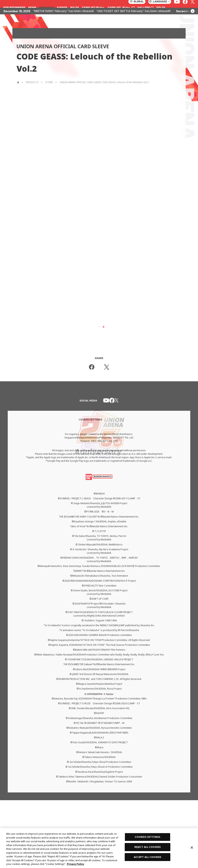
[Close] (192, 848)
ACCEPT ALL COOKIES (148, 857)
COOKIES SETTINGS (148, 837)
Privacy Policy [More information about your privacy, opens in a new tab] (76, 864)
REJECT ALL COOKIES (148, 847)
